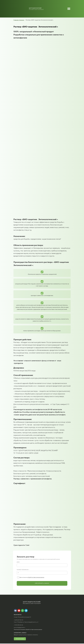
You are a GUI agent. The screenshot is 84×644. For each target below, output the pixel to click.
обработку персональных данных (36, 577)
